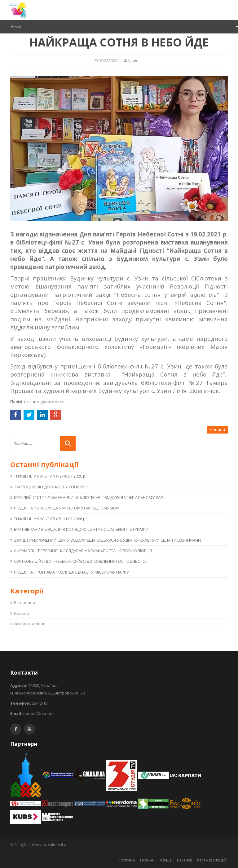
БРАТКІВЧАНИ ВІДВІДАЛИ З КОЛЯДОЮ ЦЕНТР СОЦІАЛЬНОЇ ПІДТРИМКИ (81, 529)
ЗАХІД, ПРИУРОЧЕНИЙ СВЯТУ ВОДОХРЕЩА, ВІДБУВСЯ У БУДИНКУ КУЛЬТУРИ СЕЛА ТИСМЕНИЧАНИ (107, 540)
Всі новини (24, 602)
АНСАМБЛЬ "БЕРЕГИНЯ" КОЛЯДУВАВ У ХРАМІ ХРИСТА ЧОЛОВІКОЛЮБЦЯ (83, 551)
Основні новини (30, 624)
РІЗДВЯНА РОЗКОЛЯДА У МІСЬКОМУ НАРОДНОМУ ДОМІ (67, 508)
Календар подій (212, 860)
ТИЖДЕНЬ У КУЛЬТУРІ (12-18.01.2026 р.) (51, 476)
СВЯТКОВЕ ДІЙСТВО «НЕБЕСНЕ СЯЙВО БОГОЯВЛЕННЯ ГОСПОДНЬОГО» (81, 561)
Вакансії (184, 860)
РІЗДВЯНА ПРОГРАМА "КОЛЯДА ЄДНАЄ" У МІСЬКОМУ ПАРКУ (71, 572)
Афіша (166, 860)
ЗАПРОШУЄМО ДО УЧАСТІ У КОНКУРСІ (51, 487)
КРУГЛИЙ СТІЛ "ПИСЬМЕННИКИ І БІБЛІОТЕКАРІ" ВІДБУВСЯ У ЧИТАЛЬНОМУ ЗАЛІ (89, 497)
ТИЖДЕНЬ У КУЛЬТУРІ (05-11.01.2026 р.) (51, 519)
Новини (22, 613)
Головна (127, 860)
